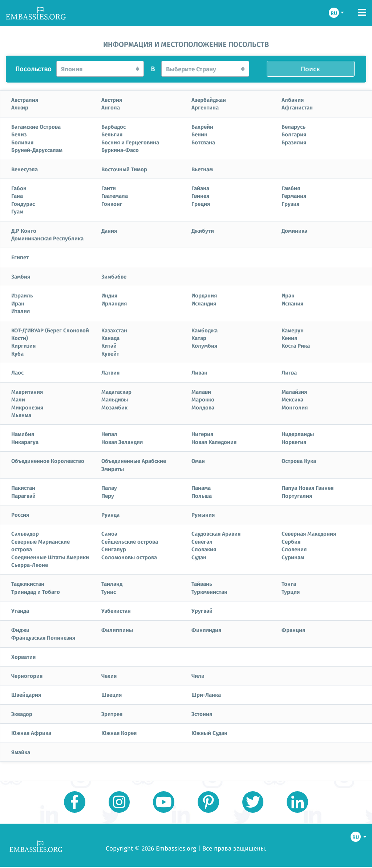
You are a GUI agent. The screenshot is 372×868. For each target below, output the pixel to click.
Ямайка (21, 752)
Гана (17, 196)
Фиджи (20, 630)
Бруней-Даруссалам (37, 150)
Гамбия (291, 188)
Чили (198, 676)
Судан (199, 557)
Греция (201, 204)
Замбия (21, 276)
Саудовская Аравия (216, 533)
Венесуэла (25, 169)
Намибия (23, 434)
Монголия (295, 407)
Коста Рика (296, 345)
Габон (19, 188)
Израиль (22, 295)
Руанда (110, 515)
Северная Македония (309, 533)
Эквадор (22, 714)
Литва (289, 372)
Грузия (290, 204)
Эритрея (112, 714)
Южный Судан (209, 733)
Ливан (199, 372)
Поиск (310, 69)
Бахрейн (202, 127)
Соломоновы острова (129, 557)
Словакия (204, 549)
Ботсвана (203, 142)
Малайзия (294, 392)
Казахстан (114, 330)
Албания (293, 100)
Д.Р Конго (24, 231)
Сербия (291, 541)
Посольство (33, 69)
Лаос (17, 372)
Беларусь (294, 127)
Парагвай (23, 496)
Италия (21, 311)
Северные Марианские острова (41, 545)
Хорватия (23, 657)
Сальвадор (25, 533)
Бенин (199, 134)
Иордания (204, 295)
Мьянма (21, 415)
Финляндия (206, 630)
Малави (201, 392)
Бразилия (294, 142)
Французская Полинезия (43, 637)
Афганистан (297, 107)
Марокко (203, 399)
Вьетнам (202, 169)
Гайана (200, 188)
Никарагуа (25, 442)
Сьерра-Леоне (30, 565)
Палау (109, 488)
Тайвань (202, 584)
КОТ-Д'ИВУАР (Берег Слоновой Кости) (50, 334)
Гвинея (200, 196)
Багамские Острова (36, 127)
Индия (109, 295)
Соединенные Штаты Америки (50, 557)
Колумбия (204, 345)
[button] (100, 69)
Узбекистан (116, 611)
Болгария (294, 134)
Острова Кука (299, 461)
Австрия (112, 100)
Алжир (20, 107)
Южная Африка (31, 733)
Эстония (202, 714)
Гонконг (112, 204)
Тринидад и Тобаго (36, 592)
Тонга (289, 584)
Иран (18, 303)
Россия (20, 515)
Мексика (292, 399)
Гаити (109, 188)
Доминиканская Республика (47, 238)
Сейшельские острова (130, 541)
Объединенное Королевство (48, 461)
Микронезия (27, 407)
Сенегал (202, 541)
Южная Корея (119, 733)
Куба (17, 353)
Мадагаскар (116, 392)
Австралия (25, 100)
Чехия (109, 676)
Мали (18, 399)
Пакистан (23, 488)
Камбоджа (205, 330)
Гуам (17, 211)
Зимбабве (114, 276)
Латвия (110, 372)
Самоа (109, 533)
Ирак (288, 295)
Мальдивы (115, 399)
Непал (109, 434)
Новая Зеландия (122, 442)
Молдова (203, 407)
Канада (110, 338)
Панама (201, 488)
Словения (294, 549)
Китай (109, 345)
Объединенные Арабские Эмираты (134, 465)
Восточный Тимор (124, 169)
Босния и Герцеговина (130, 142)
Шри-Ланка (206, 695)
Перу (108, 496)
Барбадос (114, 127)
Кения (289, 338)
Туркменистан (209, 592)
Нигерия (202, 434)
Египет (20, 257)
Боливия (22, 142)
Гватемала (115, 196)
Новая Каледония (214, 442)
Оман (198, 461)
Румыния (203, 515)
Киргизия (23, 345)
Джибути (203, 231)
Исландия (204, 303)
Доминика (294, 231)
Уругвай (202, 611)
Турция (291, 592)
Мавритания (27, 392)
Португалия (297, 496)
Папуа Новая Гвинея (308, 488)
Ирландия (114, 303)
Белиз (19, 134)
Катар (199, 338)
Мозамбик (114, 407)
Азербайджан (209, 100)
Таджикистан (28, 584)
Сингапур (114, 549)
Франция (293, 630)
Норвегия (294, 442)
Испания (292, 303)
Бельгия (112, 134)
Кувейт (110, 353)
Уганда (20, 611)
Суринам (293, 557)
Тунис (109, 592)
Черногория (27, 676)
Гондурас (23, 204)
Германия (294, 196)
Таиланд (112, 584)
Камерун (293, 330)
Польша (202, 496)
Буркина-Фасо (120, 150)
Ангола (111, 107)
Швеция (112, 695)
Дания (109, 231)
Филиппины (117, 630)
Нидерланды (298, 434)
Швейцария (26, 695)
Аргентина (205, 107)
